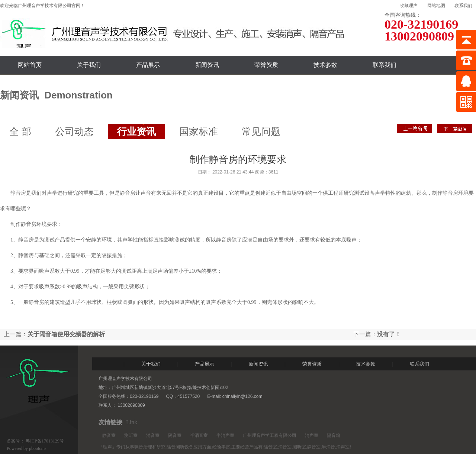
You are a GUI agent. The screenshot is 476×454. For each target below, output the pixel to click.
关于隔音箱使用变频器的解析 (455, 129)
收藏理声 (409, 6)
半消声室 (225, 435)
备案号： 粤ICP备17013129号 (35, 441)
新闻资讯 (207, 65)
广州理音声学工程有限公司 (270, 435)
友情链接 (110, 422)
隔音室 (175, 435)
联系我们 (463, 6)
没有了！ (414, 129)
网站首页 (30, 65)
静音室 (109, 435)
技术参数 (325, 65)
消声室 (312, 435)
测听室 (131, 435)
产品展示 (148, 65)
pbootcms (38, 448)
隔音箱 (334, 435)
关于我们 (89, 65)
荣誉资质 (266, 65)
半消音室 (199, 435)
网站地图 (436, 6)
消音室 (153, 435)
